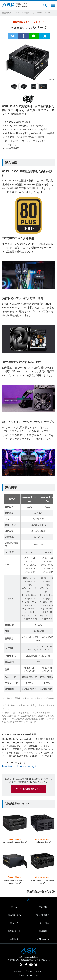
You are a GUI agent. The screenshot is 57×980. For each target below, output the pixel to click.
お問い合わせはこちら (30, 789)
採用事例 (43, 931)
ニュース (14, 923)
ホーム (14, 907)
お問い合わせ (43, 939)
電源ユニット (31, 13)
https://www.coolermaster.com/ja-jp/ (19, 766)
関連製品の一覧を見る (39, 892)
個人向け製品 (14, 915)
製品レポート (14, 931)
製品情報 (6, 13)
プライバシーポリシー (34, 971)
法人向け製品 (43, 915)
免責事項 (18, 971)
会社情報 (14, 939)
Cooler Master (17, 13)
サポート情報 (43, 923)
